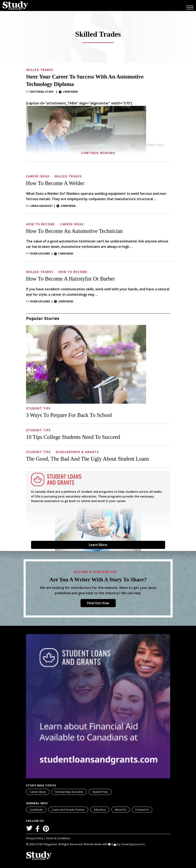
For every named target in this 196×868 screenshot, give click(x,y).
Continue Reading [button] (98, 153)
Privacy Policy (35, 838)
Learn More (98, 545)
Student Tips (38, 408)
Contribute (36, 810)
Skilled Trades (40, 70)
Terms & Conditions (58, 838)
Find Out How (98, 603)
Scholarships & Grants (77, 452)
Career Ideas (38, 176)
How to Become (41, 224)
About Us (121, 810)
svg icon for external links (87, 807)
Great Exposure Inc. (134, 844)
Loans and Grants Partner (70, 809)
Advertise (100, 810)
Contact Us (142, 810)
